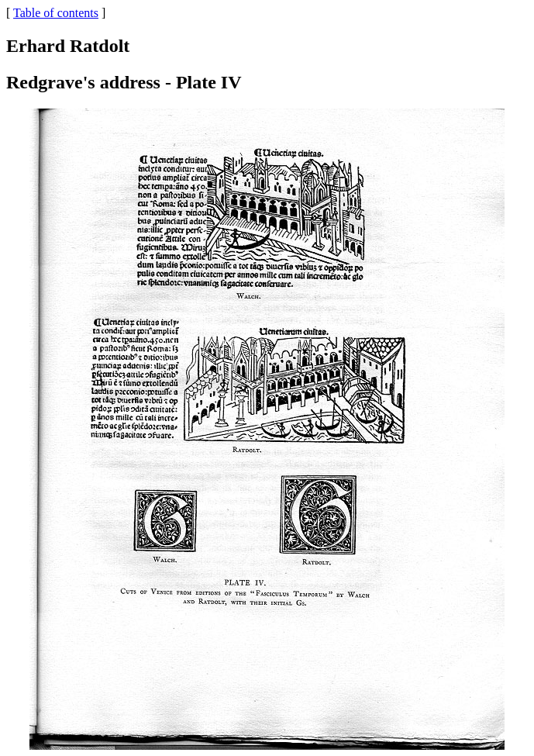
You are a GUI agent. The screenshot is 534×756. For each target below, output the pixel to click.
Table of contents (56, 13)
